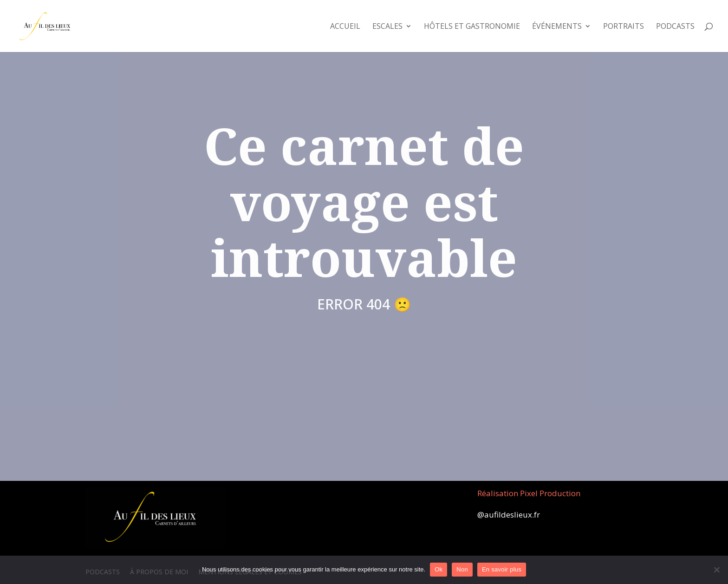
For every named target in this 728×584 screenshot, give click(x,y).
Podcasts (675, 27)
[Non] (716, 570)
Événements (557, 27)
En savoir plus (502, 569)
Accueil (345, 27)
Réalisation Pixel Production (529, 493)
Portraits (624, 27)
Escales (387, 27)
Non (462, 569)
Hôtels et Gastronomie (472, 27)
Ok (439, 569)
